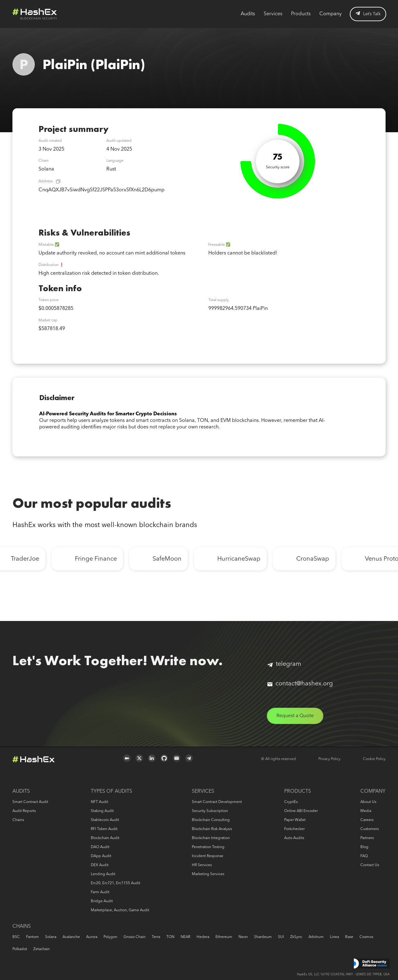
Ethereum (224, 937)
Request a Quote (296, 716)
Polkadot (20, 949)
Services (273, 14)
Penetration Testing (208, 847)
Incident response (208, 856)
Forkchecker (294, 829)
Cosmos (366, 937)
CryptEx (291, 802)
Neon (243, 937)
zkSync (296, 937)
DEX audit (100, 865)
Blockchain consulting (211, 820)
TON (170, 937)
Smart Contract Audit (30, 802)
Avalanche (71, 937)
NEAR (185, 937)
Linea (334, 937)
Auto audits (294, 838)
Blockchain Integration (211, 838)
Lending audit (103, 874)
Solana (51, 937)
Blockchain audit (105, 838)
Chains (18, 820)
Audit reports (24, 811)
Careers (367, 820)
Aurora (92, 937)
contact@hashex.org (300, 684)
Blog (364, 847)
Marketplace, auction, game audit (120, 910)
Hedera (203, 937)
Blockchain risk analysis (212, 829)
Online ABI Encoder (301, 811)
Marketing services (208, 874)
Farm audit (100, 892)
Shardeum (263, 937)
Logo (35, 14)
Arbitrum (316, 937)
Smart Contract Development (217, 802)
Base (349, 937)
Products (301, 14)
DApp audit (101, 856)
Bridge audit (102, 901)
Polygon (110, 937)
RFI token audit (104, 829)
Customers (370, 829)
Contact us (370, 865)
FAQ (364, 856)
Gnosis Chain (134, 937)
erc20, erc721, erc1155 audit (116, 883)
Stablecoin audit (105, 820)
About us (368, 802)
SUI (281, 937)
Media (366, 811)
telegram (284, 664)
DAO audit (100, 847)
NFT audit (99, 802)
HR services (202, 865)
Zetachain (42, 949)
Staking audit (102, 811)
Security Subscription (210, 811)
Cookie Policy (374, 759)
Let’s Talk (368, 14)
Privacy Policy (329, 759)
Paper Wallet (295, 820)
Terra (156, 937)
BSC (16, 937)
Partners (367, 838)
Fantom (32, 937)
